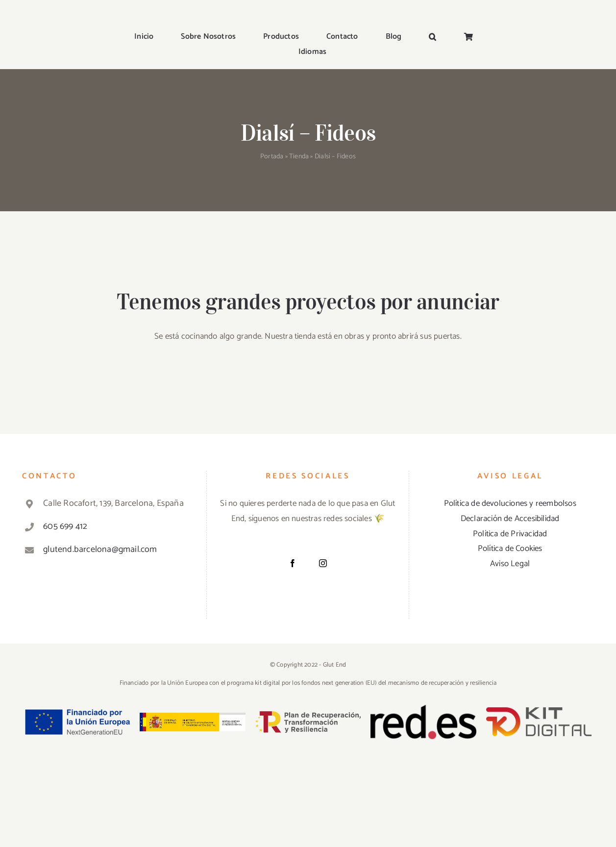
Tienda (299, 157)
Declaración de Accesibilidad (510, 519)
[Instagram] (323, 563)
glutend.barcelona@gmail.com (100, 549)
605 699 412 (65, 526)
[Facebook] (293, 563)
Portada (272, 157)
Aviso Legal (510, 564)
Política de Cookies (510, 548)
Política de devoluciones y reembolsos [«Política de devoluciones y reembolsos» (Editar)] (510, 503)
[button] (432, 37)
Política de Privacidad (510, 534)
